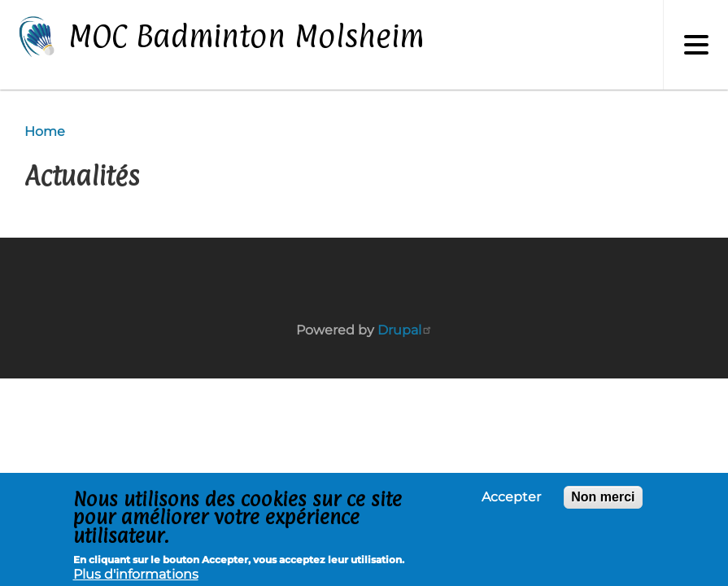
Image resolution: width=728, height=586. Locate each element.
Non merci (603, 499)
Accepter (511, 500)
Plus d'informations (136, 578)
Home (45, 131)
